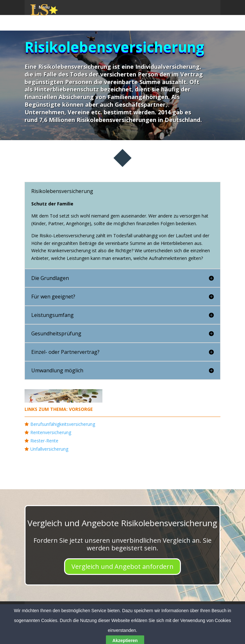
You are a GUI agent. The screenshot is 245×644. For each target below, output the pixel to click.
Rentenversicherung (51, 432)
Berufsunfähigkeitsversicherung (63, 424)
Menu (40, 608)
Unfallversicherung (49, 449)
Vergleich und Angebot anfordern (122, 566)
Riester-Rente (44, 441)
